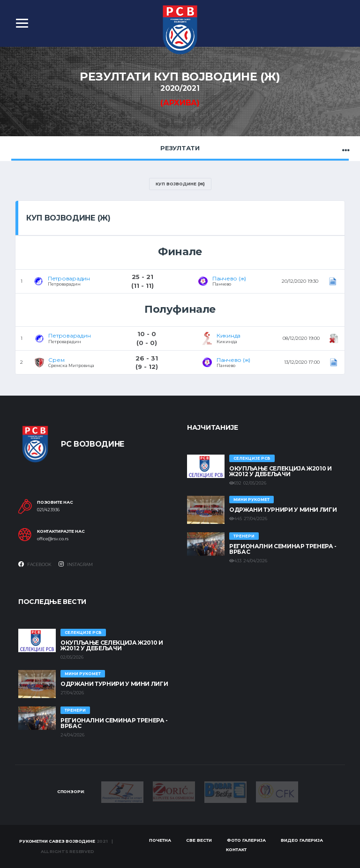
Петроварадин (69, 278)
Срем (56, 360)
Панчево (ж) (229, 278)
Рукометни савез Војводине (57, 841)
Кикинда (229, 335)
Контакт (236, 850)
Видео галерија (302, 840)
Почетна (160, 840)
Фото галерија (246, 840)
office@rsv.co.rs (53, 539)
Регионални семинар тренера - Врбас (283, 549)
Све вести (199, 840)
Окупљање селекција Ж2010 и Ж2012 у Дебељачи (281, 471)
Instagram (76, 564)
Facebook (35, 564)
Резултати (180, 148)
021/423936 (48, 510)
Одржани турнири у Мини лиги (283, 510)
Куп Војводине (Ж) (180, 184)
